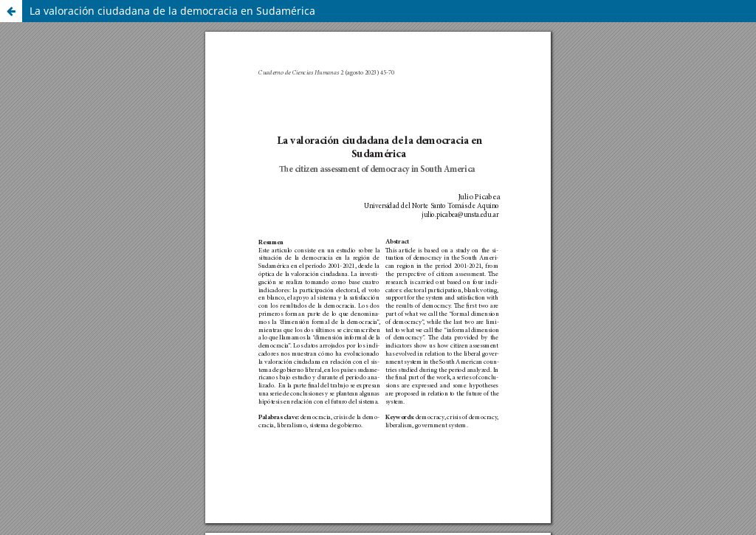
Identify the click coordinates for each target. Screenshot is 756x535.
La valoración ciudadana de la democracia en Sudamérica (172, 11)
